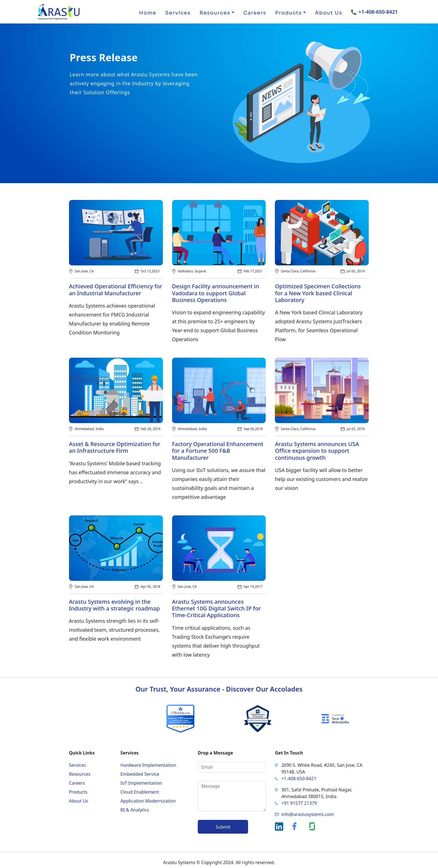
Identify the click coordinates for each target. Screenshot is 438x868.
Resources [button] (215, 13)
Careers (255, 13)
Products (78, 792)
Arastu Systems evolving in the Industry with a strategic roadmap (114, 605)
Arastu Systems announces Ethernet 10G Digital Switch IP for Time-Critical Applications (216, 609)
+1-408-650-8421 (378, 12)
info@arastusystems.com (308, 814)
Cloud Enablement (140, 792)
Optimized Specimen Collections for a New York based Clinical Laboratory (318, 293)
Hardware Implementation (148, 765)
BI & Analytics (135, 810)
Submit (223, 827)
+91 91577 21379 (299, 803)
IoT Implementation (141, 783)
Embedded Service (140, 774)
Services (178, 13)
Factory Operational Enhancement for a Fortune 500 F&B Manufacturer (218, 451)
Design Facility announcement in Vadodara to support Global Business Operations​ (216, 293)
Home (148, 13)
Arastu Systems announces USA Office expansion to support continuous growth (317, 451)
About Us (328, 13)
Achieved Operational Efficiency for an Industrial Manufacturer (116, 290)
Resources (80, 774)
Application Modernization (148, 801)
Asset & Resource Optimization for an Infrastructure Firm (115, 447)
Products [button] (289, 13)
